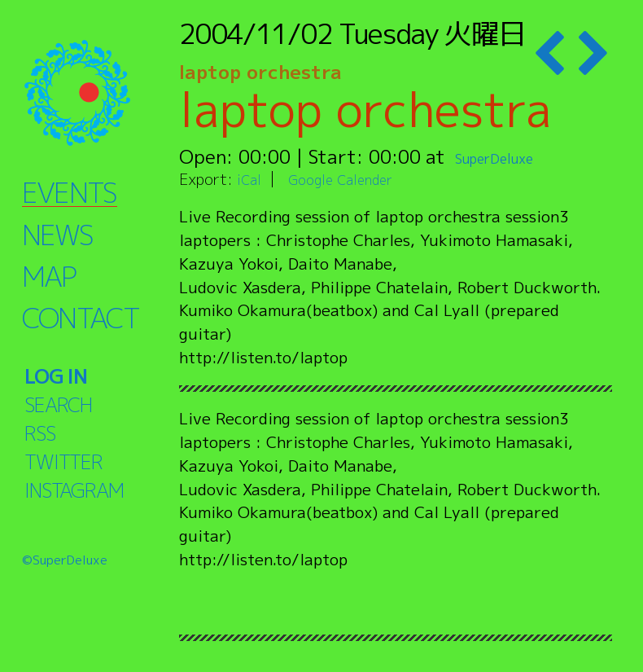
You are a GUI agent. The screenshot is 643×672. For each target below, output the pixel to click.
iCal (251, 179)
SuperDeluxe (511, 156)
